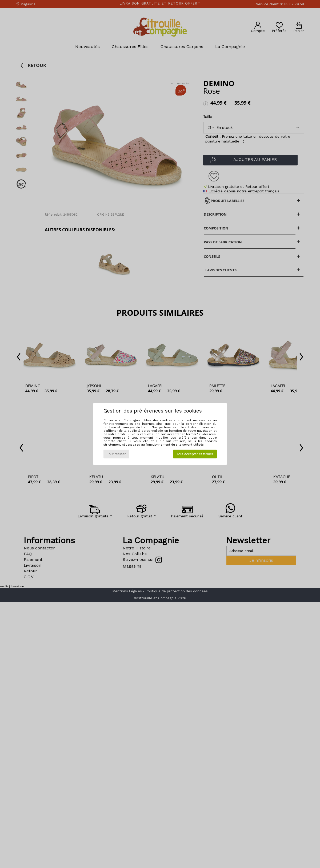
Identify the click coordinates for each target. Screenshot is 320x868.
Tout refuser (116, 454)
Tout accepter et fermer (195, 454)
